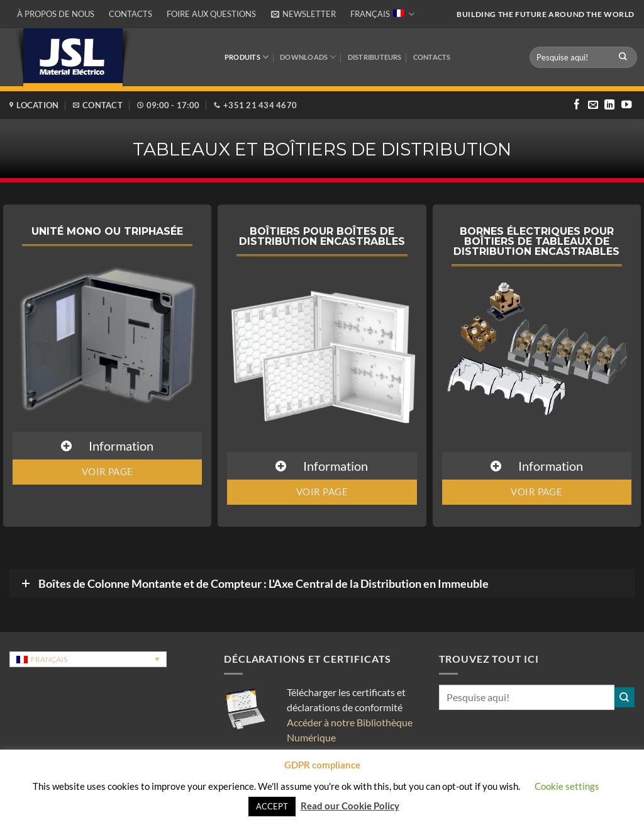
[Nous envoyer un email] (593, 105)
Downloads (308, 57)
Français (382, 14)
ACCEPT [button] (272, 806)
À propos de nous (56, 14)
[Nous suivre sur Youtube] (626, 105)
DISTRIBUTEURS (375, 57)
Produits (247, 57)
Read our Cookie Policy (350, 806)
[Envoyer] (623, 57)
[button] (303, 14)
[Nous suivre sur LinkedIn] (609, 105)
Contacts (130, 14)
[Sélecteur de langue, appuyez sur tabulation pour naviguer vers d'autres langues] (88, 659)
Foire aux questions (211, 14)
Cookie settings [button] (567, 786)
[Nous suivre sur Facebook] (577, 105)
